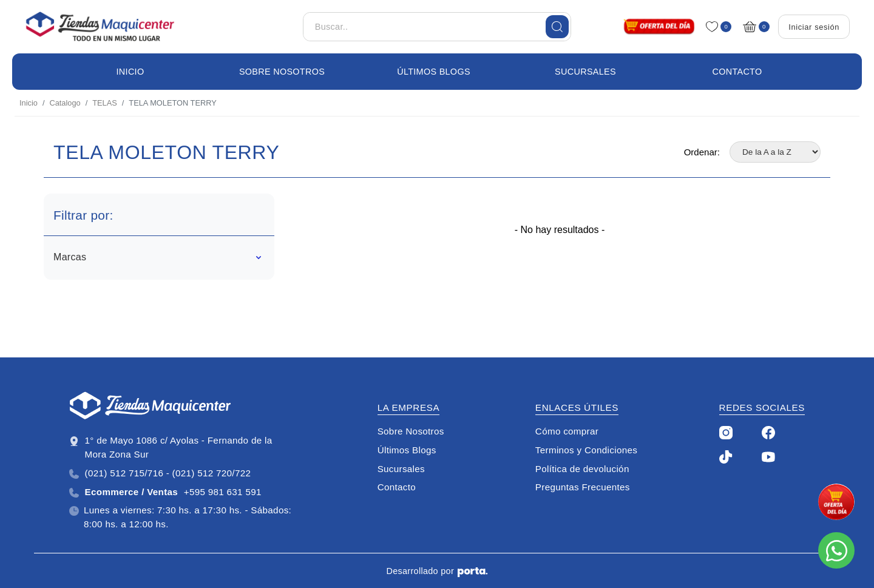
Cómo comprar (567, 431)
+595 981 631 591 (165, 492)
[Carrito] (753, 27)
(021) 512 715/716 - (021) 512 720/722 (160, 473)
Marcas (157, 257)
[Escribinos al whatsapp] (836, 550)
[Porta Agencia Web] (473, 572)
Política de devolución (582, 469)
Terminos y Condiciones (586, 450)
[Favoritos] (714, 27)
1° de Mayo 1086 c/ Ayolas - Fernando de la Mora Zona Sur (171, 447)
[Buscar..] (437, 27)
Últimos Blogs (434, 72)
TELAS (105, 103)
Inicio (130, 72)
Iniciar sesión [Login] (814, 27)
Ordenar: (702, 152)
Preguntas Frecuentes (583, 487)
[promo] (836, 502)
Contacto (737, 72)
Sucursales (585, 72)
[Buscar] (557, 27)
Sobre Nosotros (282, 72)
